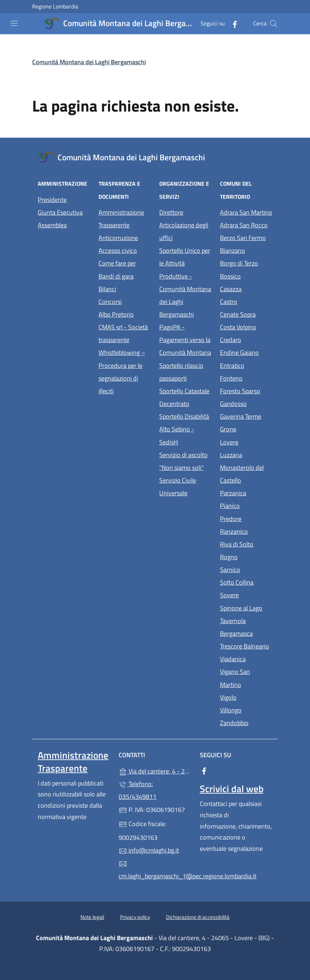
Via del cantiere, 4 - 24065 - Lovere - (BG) (155, 770)
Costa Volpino (246, 326)
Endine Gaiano (246, 352)
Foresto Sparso (246, 390)
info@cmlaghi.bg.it (149, 850)
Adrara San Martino (246, 212)
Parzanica (246, 492)
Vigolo (246, 697)
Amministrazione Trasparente (121, 219)
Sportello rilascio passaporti (181, 372)
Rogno (246, 556)
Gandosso (246, 403)
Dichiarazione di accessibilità (198, 917)
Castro (246, 301)
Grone (246, 428)
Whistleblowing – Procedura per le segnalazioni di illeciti (125, 372)
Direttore (171, 212)
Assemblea (52, 225)
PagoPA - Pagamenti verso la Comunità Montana (185, 340)
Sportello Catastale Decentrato (184, 397)
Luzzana (231, 455)
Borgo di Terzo (246, 262)
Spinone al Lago (246, 607)
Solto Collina (246, 582)
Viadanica (246, 658)
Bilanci (107, 289)
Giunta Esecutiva (60, 212)
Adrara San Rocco (246, 224)
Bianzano (246, 250)
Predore (246, 518)
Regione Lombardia (55, 7)
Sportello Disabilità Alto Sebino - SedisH (184, 429)
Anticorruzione (118, 238)
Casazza (246, 288)
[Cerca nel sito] (274, 24)
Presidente (52, 200)
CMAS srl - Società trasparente (125, 333)
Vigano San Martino (246, 678)
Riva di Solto (246, 543)
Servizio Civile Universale (185, 487)
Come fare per (117, 263)
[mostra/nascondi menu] (14, 23)
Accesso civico (118, 250)
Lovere (246, 441)
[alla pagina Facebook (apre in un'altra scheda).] (232, 23)
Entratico (246, 365)
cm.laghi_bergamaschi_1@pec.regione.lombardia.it (155, 870)
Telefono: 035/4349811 (138, 790)
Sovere (246, 594)
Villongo (246, 709)
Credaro (246, 339)
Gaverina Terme (246, 416)
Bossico (246, 276)
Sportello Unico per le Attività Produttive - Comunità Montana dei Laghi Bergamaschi (185, 282)
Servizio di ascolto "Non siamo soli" (183, 461)
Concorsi (110, 302)
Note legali (92, 917)
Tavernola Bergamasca (246, 627)
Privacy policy (135, 917)
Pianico (246, 505)
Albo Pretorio (125, 314)
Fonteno (246, 378)
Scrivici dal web (232, 789)
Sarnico (246, 569)
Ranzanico (246, 531)
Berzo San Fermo (246, 237)
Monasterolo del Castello (246, 474)
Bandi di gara (116, 276)
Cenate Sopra (246, 314)
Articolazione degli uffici (184, 231)
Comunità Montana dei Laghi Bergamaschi (89, 62)
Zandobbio (246, 722)
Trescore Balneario (246, 646)
